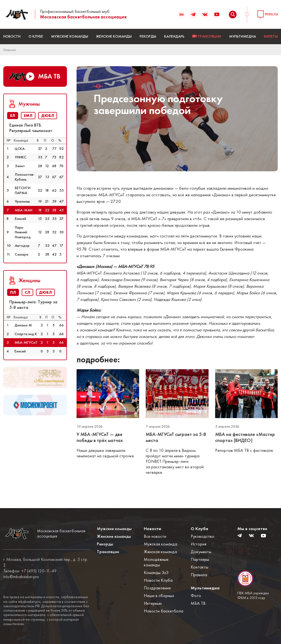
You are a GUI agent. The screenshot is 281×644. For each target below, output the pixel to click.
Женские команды (114, 36)
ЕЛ (13, 116)
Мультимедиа (243, 36)
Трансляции (108, 552)
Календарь (174, 36)
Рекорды (148, 36)
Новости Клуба (158, 580)
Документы (201, 552)
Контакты (199, 567)
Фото (196, 596)
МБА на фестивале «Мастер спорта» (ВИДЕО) (245, 437)
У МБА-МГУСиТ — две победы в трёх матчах (100, 437)
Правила (199, 575)
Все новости (155, 536)
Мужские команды (70, 36)
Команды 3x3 (156, 572)
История (199, 544)
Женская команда (160, 552)
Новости (12, 36)
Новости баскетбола (164, 611)
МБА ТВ (198, 603)
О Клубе (36, 36)
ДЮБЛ (48, 116)
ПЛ (13, 292)
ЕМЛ (28, 116)
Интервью (153, 603)
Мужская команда (161, 544)
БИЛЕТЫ (271, 36)
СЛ (27, 292)
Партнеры (200, 559)
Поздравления (157, 588)
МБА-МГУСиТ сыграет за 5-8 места (176, 437)
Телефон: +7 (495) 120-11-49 (30, 571)
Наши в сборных (159, 596)
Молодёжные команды (156, 562)
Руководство (203, 536)
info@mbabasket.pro (21, 577)
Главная (9, 50)
